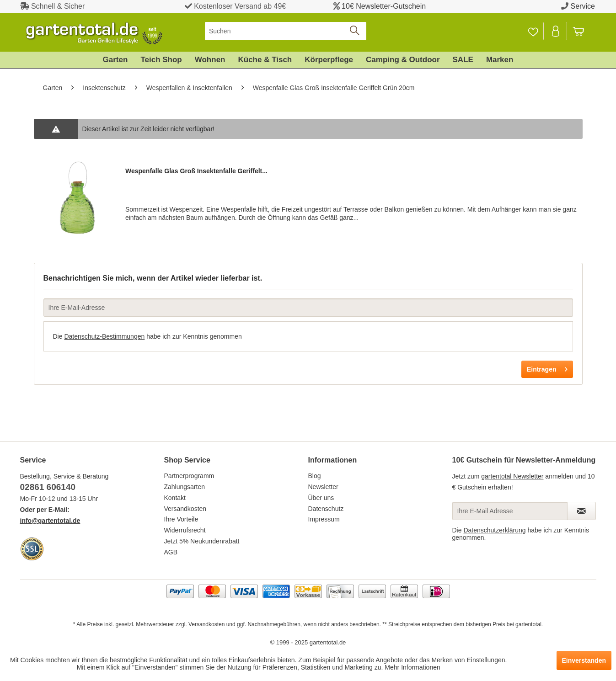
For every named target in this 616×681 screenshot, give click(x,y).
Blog (315, 476)
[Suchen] (286, 31)
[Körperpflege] (329, 60)
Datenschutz (326, 509)
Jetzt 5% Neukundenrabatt (202, 541)
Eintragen (547, 367)
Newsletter (323, 487)
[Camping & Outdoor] (403, 60)
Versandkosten (185, 509)
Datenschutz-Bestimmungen (104, 336)
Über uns (321, 498)
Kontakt (175, 498)
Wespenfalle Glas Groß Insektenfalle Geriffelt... (196, 171)
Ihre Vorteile (181, 519)
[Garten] (115, 60)
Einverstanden (584, 660)
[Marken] (500, 60)
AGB (171, 552)
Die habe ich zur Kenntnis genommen (147, 336)
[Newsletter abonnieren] (581, 511)
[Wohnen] (210, 60)
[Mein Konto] (556, 31)
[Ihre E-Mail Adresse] (510, 511)
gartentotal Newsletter (512, 476)
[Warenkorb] (583, 31)
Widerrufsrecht (185, 530)
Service (583, 6)
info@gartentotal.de (50, 521)
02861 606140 (48, 487)
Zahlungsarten (185, 487)
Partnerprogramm (189, 476)
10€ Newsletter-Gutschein (384, 6)
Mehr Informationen (412, 667)
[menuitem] (286, 31)
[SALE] (463, 60)
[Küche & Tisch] (265, 60)
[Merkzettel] (533, 31)
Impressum (324, 519)
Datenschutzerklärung (494, 530)
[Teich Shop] (161, 60)
